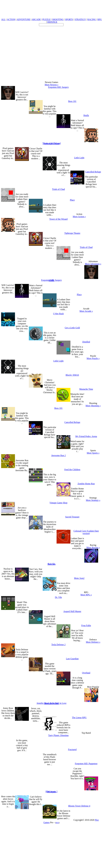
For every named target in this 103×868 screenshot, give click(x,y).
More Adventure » (93, 264)
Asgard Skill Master (72, 611)
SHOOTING (58, 19)
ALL (3, 19)
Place (72, 200)
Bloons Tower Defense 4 (79, 806)
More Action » (79, 217)
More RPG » (86, 595)
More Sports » (93, 453)
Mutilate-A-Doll (51, 703)
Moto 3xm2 (79, 578)
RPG (100, 19)
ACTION (11, 19)
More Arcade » (86, 311)
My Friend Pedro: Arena (86, 436)
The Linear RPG (79, 718)
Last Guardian (72, 659)
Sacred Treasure (72, 517)
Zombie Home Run (86, 484)
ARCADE (36, 19)
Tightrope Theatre (51, 144)
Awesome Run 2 (58, 455)
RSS (57, 823)
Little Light (79, 158)
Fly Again (52, 792)
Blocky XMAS (72, 375)
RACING (92, 19)
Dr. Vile (58, 597)
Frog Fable (86, 625)
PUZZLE (46, 19)
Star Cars (51, 564)
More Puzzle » (93, 358)
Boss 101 (72, 101)
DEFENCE (52, 22)
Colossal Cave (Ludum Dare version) (86, 532)
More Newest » (51, 85)
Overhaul (86, 673)
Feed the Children (72, 470)
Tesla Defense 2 (59, 645)
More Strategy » (93, 500)
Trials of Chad (59, 189)
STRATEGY (80, 19)
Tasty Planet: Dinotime (58, 735)
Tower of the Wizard (59, 219)
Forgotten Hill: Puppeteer (86, 764)
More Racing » (93, 547)
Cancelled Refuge (93, 172)
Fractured (72, 749)
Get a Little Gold (72, 328)
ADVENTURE (23, 19)
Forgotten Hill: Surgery (59, 87)
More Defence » (93, 642)
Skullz (86, 115)
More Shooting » (93, 406)
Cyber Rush (59, 314)
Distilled (86, 342)
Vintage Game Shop (58, 503)
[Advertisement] (26, 52)
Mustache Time (86, 389)
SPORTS (69, 19)
